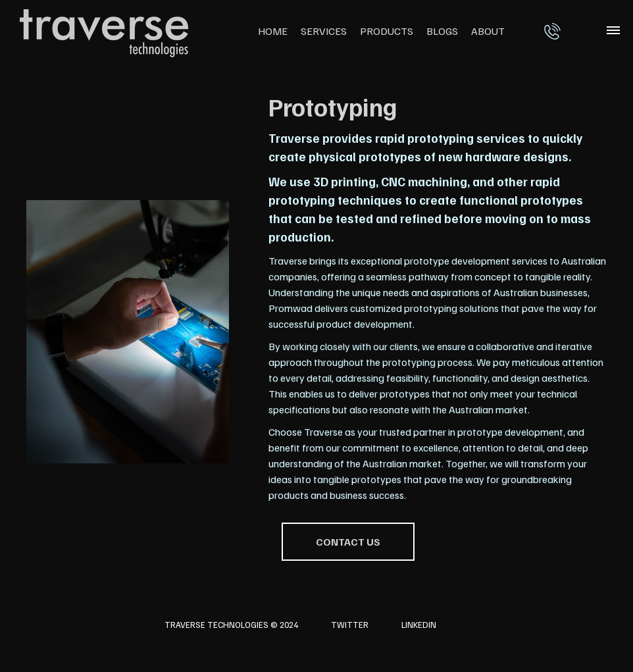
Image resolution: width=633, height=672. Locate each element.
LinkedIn (419, 625)
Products (387, 31)
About (488, 31)
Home (273, 31)
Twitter (350, 625)
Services (324, 31)
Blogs (442, 31)
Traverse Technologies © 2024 (231, 625)
